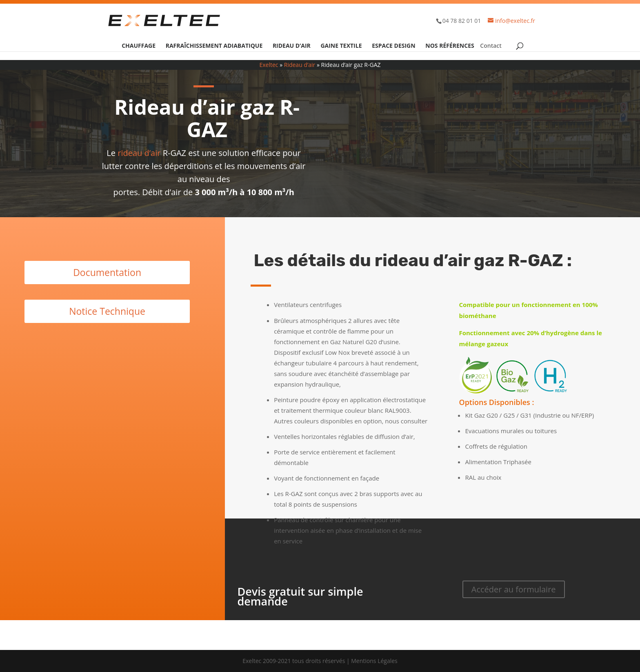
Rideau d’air (292, 46)
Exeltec (269, 65)
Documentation (107, 272)
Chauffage (139, 46)
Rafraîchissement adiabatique (214, 46)
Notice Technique (107, 311)
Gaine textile (341, 46)
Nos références (450, 46)
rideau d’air (139, 153)
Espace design (393, 46)
